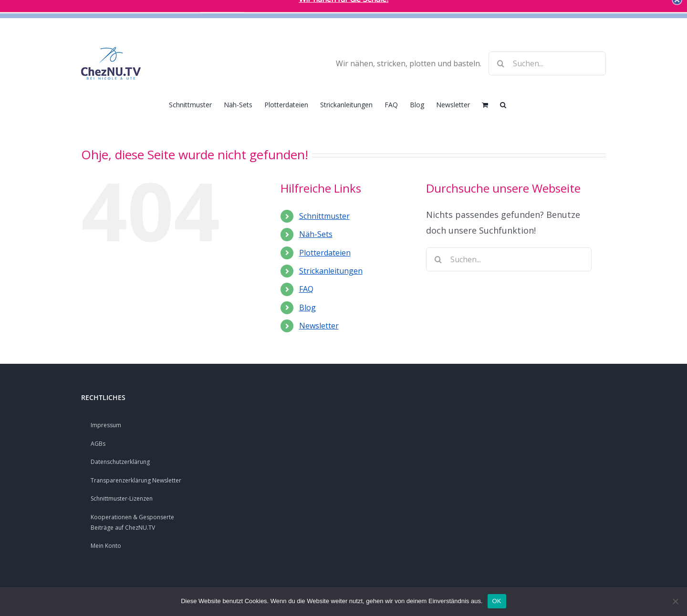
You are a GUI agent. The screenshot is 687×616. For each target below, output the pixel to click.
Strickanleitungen (331, 271)
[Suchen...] (547, 63)
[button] (503, 104)
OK (497, 601)
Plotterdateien (325, 253)
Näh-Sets (316, 234)
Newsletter (319, 326)
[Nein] (675, 601)
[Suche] (500, 63)
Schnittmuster (324, 216)
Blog (307, 308)
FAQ (306, 289)
